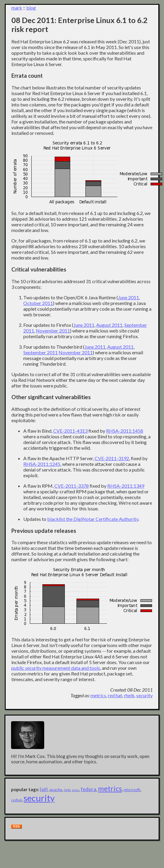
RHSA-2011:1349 (126, 486)
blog (31, 8)
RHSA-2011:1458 (125, 431)
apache (56, 790)
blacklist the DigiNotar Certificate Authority (93, 519)
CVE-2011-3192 (112, 458)
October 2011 (38, 303)
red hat (115, 695)
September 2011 (40, 352)
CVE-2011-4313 (70, 431)
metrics (98, 695)
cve (67, 790)
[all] (44, 789)
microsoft (132, 790)
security (144, 695)
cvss (75, 790)
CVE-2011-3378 (72, 486)
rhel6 (129, 695)
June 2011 (128, 297)
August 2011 (109, 325)
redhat (16, 800)
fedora (88, 789)
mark (17, 8)
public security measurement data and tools (56, 668)
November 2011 (53, 331)
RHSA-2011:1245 (42, 464)
